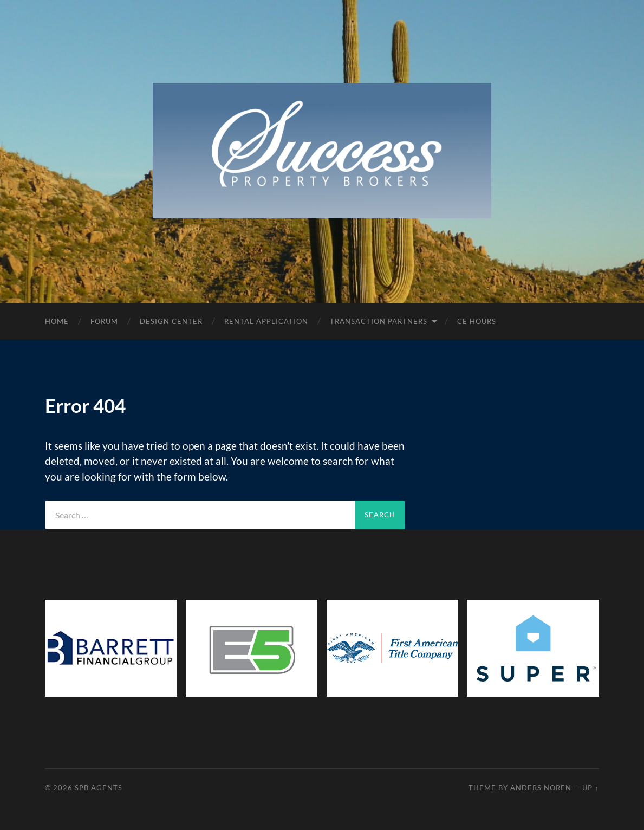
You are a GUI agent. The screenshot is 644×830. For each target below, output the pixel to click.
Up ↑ (590, 788)
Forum (104, 321)
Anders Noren (541, 788)
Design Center (171, 321)
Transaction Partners (379, 321)
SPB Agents (99, 788)
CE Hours (477, 321)
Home (57, 321)
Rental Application (266, 321)
